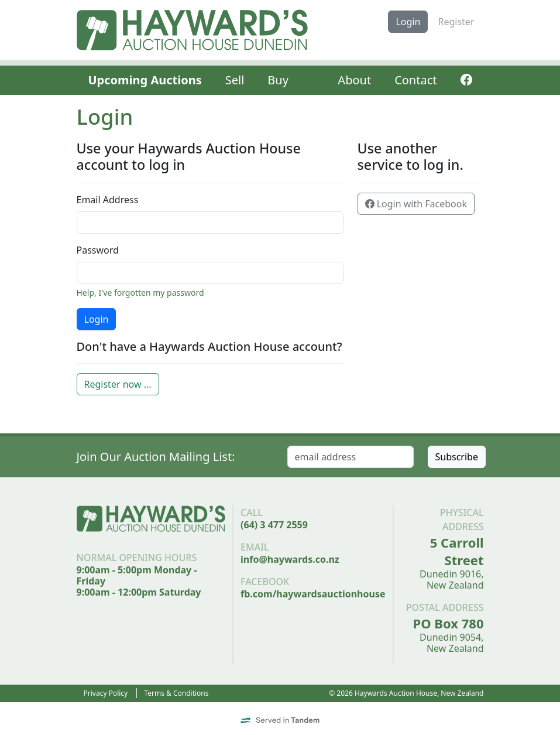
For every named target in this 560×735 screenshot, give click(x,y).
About (354, 80)
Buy (278, 80)
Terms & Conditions (176, 693)
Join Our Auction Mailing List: (156, 457)
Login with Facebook (416, 204)
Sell (235, 80)
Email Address (108, 200)
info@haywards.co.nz (290, 559)
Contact (415, 80)
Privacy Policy (106, 693)
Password (98, 250)
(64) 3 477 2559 (274, 525)
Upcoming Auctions (145, 80)
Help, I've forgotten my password (140, 293)
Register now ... (118, 384)
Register (456, 22)
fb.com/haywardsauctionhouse (313, 594)
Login (408, 22)
